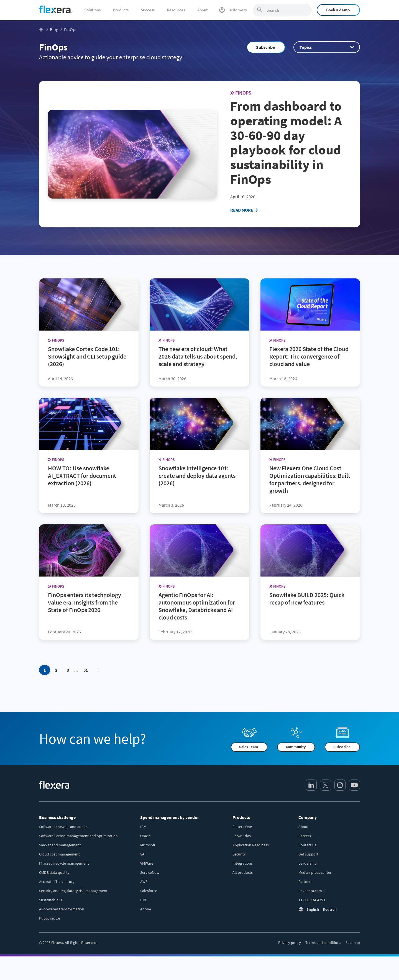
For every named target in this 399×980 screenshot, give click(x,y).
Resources (176, 10)
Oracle (145, 836)
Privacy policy (290, 943)
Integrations (243, 863)
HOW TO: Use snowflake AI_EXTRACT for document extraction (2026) (82, 476)
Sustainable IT (51, 900)
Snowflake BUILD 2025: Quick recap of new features (307, 599)
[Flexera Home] (41, 29)
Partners (305, 882)
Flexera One (242, 827)
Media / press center (315, 872)
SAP (143, 854)
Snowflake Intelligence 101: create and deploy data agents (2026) (197, 476)
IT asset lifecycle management (64, 863)
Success (148, 10)
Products (121, 10)
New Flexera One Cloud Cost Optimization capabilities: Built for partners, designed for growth (310, 479)
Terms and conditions (323, 943)
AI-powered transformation (62, 909)
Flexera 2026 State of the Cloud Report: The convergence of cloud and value (309, 356)
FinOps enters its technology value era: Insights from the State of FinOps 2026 (85, 602)
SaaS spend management (60, 845)
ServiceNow (150, 872)
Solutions (92, 10)
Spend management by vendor (170, 817)
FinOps (53, 47)
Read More (242, 210)
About (202, 10)
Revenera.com (310, 891)
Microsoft (148, 845)
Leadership (308, 863)
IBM (143, 827)
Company (308, 817)
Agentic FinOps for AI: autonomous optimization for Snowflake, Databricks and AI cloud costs (197, 606)
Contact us (307, 845)
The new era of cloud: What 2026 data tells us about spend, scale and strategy (198, 356)
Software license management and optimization (78, 836)
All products (243, 872)
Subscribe (265, 47)
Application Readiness (251, 845)
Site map (353, 943)
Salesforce (149, 891)
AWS (144, 882)
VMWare (147, 863)
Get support (308, 854)
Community (296, 747)
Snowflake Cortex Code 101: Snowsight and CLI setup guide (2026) (87, 356)
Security (239, 854)
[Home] (56, 9)
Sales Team (249, 747)
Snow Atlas (242, 836)
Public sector (50, 918)
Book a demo (338, 10)
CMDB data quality (54, 872)
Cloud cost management (59, 854)
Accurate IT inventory (57, 882)
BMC (144, 900)
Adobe (146, 909)
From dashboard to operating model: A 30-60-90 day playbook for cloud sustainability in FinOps (286, 143)
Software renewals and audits (63, 827)
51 (86, 670)
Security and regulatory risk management (73, 891)
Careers (305, 836)
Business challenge (57, 817)
